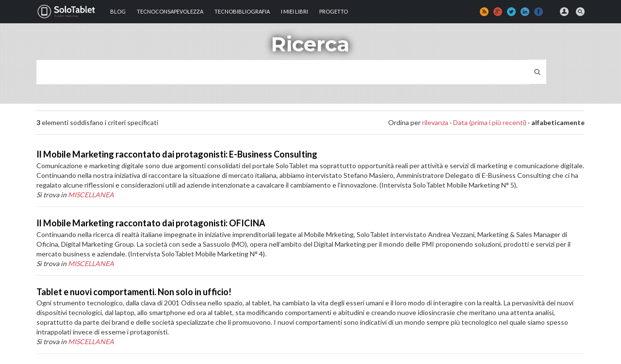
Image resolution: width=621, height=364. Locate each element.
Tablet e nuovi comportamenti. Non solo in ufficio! (134, 292)
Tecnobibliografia (242, 11)
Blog (118, 11)
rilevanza (435, 122)
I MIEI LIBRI (294, 11)
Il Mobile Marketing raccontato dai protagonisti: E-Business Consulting (177, 154)
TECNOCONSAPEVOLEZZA (170, 11)
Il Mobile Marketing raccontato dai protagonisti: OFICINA (151, 223)
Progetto (334, 11)
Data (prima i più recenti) (490, 122)
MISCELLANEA (91, 195)
